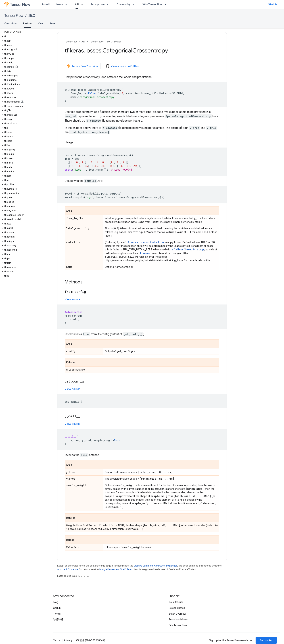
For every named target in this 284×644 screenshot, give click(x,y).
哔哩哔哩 (58, 620)
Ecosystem (98, 4)
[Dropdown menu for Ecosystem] (109, 4)
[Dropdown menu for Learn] (67, 4)
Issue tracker (176, 602)
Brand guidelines (178, 620)
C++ (40, 23)
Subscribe (266, 640)
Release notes (177, 608)
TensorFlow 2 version (82, 66)
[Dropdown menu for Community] (135, 4)
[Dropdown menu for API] (83, 4)
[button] (24, 36)
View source (73, 299)
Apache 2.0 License (67, 569)
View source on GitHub (122, 66)
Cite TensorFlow (178, 625)
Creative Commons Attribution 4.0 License (155, 566)
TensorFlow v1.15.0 (20, 16)
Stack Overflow (177, 614)
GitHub (272, 4)
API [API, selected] (77, 4)
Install (46, 4)
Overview (10, 23)
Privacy (68, 640)
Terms (57, 640)
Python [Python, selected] (27, 23)
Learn (59, 4)
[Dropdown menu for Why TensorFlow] (167, 4)
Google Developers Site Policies (116, 569)
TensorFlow (71, 42)
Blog (56, 602)
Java (52, 23)
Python (118, 42)
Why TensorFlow (152, 4)
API (83, 42)
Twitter (57, 614)
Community (124, 4)
